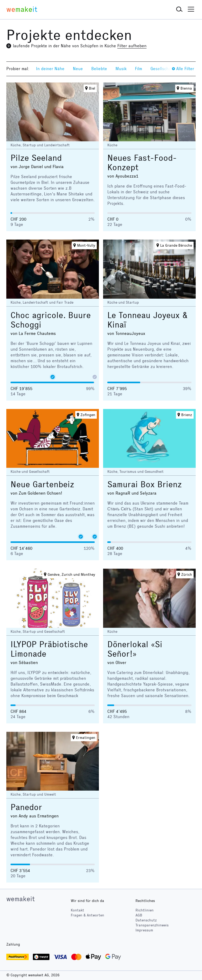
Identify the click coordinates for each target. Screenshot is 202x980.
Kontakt (77, 910)
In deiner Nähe (50, 69)
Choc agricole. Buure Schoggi (51, 320)
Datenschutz (146, 920)
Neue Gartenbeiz (42, 484)
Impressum (144, 930)
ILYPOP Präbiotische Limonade (49, 649)
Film (138, 69)
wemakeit (21, 899)
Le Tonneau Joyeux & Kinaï (147, 320)
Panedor (26, 807)
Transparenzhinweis (152, 925)
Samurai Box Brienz (145, 484)
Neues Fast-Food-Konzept (142, 163)
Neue (78, 69)
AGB (139, 915)
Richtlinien (145, 910)
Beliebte (99, 69)
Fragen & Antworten (87, 915)
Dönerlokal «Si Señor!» (135, 649)
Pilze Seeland (36, 158)
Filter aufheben (132, 46)
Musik (121, 69)
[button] (179, 9)
